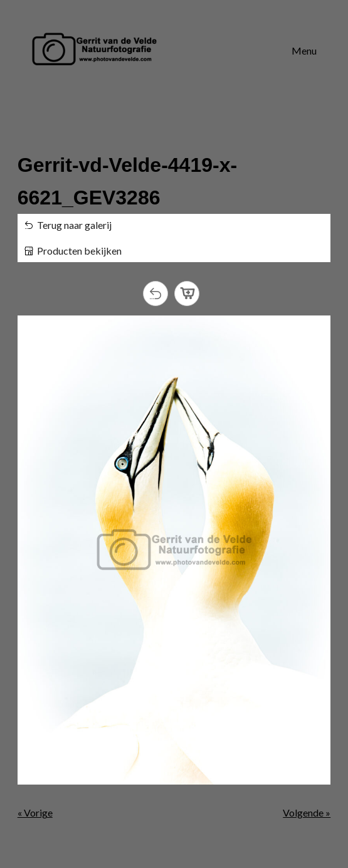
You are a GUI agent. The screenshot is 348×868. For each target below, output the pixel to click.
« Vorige (35, 812)
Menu (304, 50)
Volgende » (307, 812)
